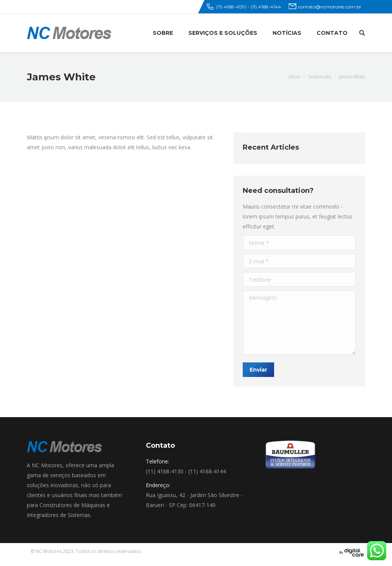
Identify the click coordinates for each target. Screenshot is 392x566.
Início (294, 77)
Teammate (319, 77)
